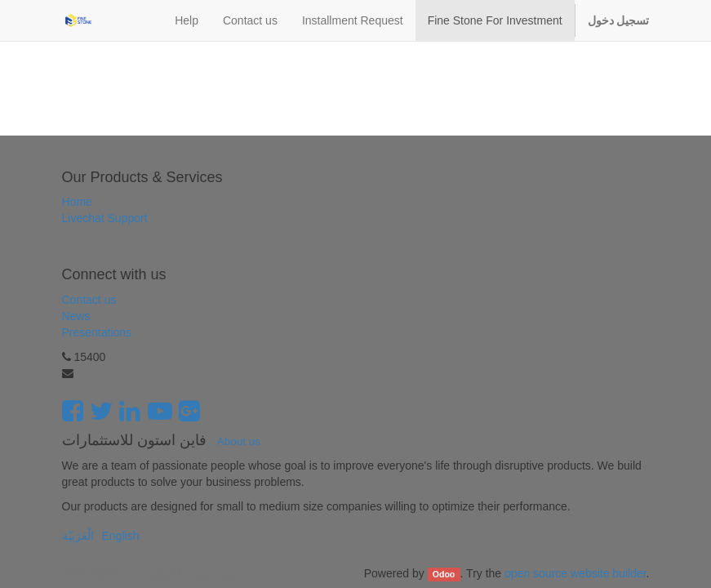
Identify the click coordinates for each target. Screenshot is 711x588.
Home (77, 202)
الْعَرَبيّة (78, 536)
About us (239, 441)
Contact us (89, 300)
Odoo (444, 574)
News (76, 316)
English (121, 536)
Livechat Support (105, 218)
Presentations (97, 332)
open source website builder (575, 573)
